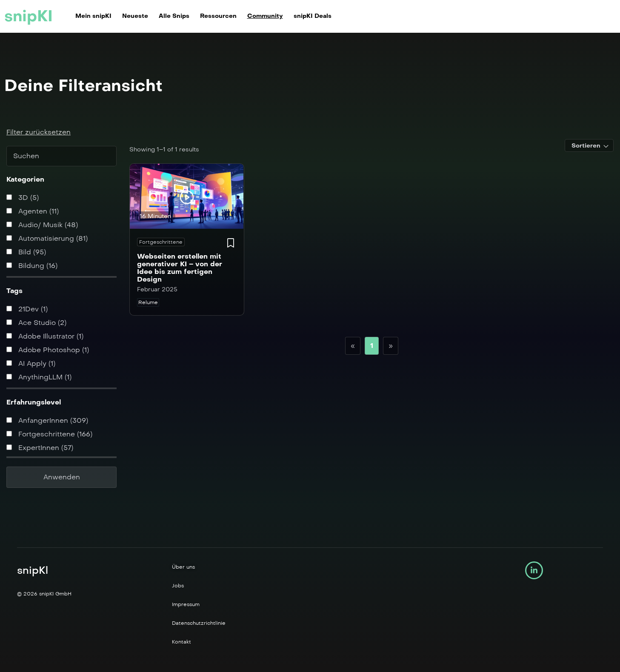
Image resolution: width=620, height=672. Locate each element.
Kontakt (181, 642)
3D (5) (23, 198)
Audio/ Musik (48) (42, 225)
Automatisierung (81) (47, 238)
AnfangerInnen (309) (47, 420)
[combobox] (589, 145)
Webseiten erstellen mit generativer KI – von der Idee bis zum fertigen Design (180, 268)
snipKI (29, 16)
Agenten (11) (33, 211)
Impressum (186, 604)
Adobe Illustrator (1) (45, 336)
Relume (148, 302)
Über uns (183, 567)
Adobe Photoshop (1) (48, 350)
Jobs (178, 586)
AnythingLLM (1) (39, 377)
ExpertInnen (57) (40, 448)
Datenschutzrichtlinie (199, 623)
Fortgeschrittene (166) (49, 434)
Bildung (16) (32, 266)
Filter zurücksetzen (39, 132)
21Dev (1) (27, 309)
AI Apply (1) (31, 363)
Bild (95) (26, 252)
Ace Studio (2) (36, 323)
